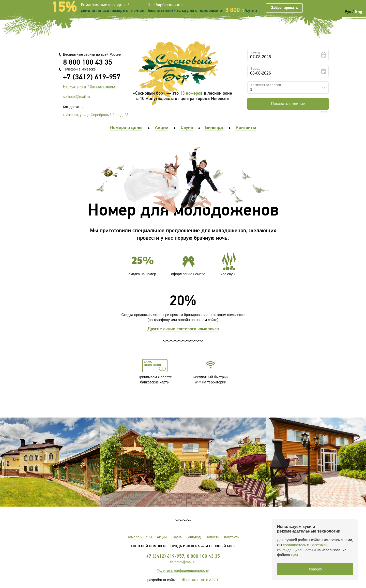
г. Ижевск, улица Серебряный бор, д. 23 (96, 115)
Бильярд (214, 128)
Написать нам (75, 87)
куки (295, 555)
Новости (212, 537)
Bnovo (324, 112)
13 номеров (191, 94)
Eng (359, 12)
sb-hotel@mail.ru (77, 97)
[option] (183, 462)
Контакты (246, 128)
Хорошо (315, 569)
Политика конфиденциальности (183, 570)
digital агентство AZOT (200, 580)
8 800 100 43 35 (88, 63)
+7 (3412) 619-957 (92, 77)
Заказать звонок (103, 87)
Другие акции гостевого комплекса (183, 329)
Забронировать (284, 8)
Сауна (187, 128)
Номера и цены (126, 128)
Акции (162, 128)
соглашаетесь (295, 545)
